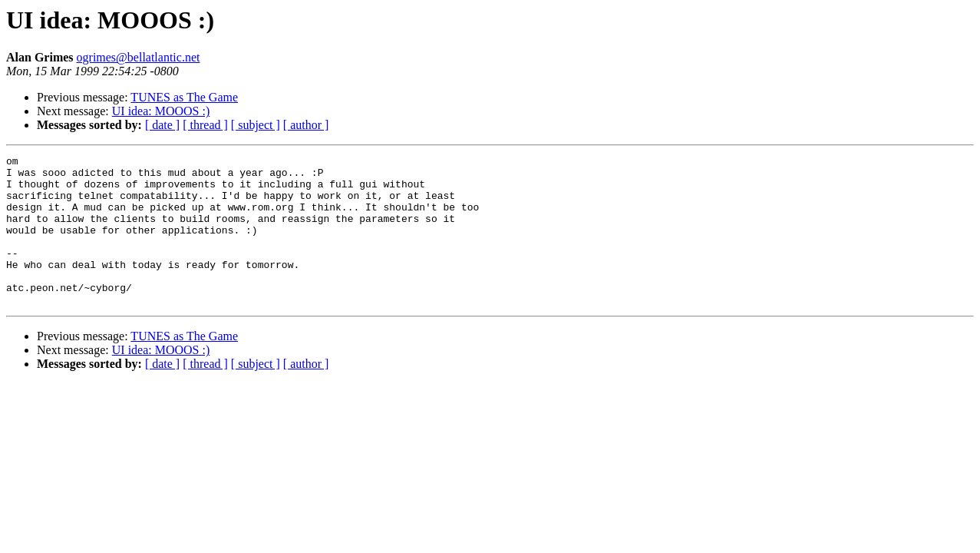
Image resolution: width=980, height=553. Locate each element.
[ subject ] (256, 125)
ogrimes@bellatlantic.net (139, 57)
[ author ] (306, 125)
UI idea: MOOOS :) (161, 111)
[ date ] (162, 125)
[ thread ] (205, 125)
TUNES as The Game (184, 97)
